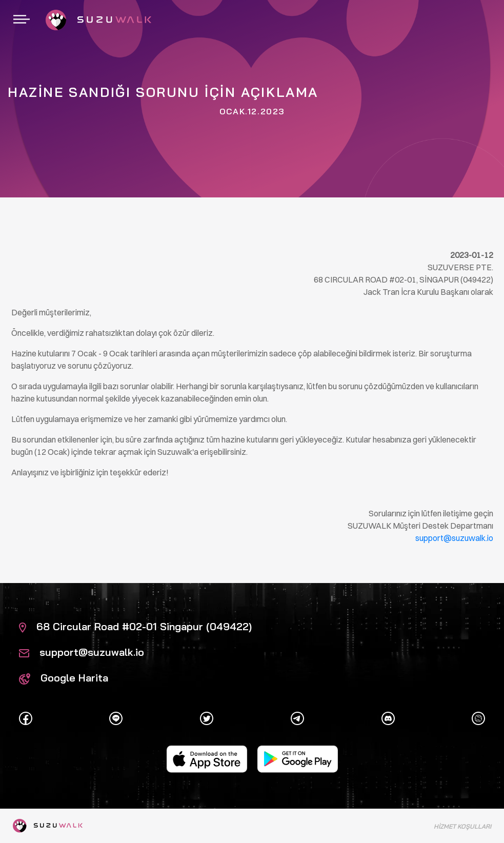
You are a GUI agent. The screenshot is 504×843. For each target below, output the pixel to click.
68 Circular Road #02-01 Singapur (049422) (135, 626)
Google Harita (64, 678)
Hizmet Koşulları (462, 826)
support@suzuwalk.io (82, 652)
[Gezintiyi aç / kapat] (22, 20)
